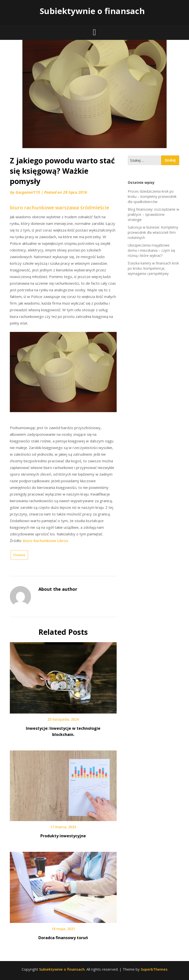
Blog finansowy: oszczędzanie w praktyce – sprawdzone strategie (153, 214)
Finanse (19, 555)
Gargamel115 (28, 192)
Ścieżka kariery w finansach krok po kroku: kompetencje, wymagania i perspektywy (153, 268)
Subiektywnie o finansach (92, 11)
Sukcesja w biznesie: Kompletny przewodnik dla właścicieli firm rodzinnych (153, 232)
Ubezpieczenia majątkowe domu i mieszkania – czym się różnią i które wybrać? (151, 250)
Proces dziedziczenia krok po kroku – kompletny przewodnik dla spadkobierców (152, 196)
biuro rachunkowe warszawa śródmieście (59, 208)
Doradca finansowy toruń (63, 938)
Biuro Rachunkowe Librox (46, 541)
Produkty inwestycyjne (63, 836)
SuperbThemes (154, 969)
